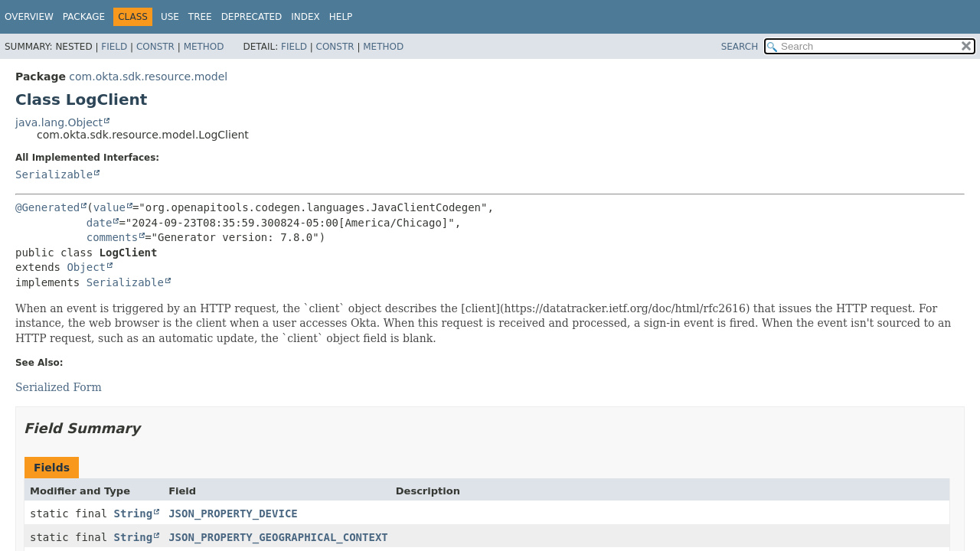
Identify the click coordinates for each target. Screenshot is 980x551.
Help (341, 17)
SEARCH (740, 47)
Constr (155, 47)
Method (204, 47)
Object (86, 267)
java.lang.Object (59, 122)
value (109, 207)
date (100, 223)
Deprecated (252, 17)
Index (305, 17)
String (134, 514)
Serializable (54, 174)
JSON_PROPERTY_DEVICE (233, 514)
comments (112, 237)
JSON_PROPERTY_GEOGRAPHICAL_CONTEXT (278, 537)
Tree (200, 17)
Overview (29, 17)
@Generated (47, 207)
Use (170, 17)
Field (114, 47)
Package (84, 17)
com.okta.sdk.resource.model (148, 77)
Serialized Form (59, 387)
